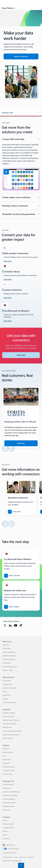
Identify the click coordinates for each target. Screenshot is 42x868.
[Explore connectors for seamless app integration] (21, 56)
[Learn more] (8, 279)
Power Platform (8, 8)
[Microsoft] (21, 2)
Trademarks (31, 857)
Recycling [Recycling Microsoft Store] (5, 699)
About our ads (6, 861)
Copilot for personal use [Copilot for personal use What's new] (9, 659)
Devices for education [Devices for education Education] (9, 716)
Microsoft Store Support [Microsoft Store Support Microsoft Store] (9, 688)
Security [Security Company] (5, 835)
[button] (21, 113)
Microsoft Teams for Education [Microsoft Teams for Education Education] (11, 720)
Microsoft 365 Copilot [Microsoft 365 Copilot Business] (9, 770)
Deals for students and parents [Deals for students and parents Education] (11, 735)
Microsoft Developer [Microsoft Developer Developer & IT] (8, 784)
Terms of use (23, 857)
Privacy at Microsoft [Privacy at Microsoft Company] (8, 824)
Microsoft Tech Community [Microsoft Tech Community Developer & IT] (10, 795)
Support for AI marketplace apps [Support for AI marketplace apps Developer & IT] (11, 792)
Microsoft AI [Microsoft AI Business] (6, 749)
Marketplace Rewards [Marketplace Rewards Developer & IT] (9, 806)
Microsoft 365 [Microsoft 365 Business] (6, 763)
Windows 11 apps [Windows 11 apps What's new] (7, 670)
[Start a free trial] (12, 576)
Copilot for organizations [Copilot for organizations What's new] (9, 656)
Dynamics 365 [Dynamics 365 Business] (6, 760)
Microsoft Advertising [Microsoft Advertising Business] (9, 767)
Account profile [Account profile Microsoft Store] (7, 681)
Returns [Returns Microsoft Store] (5, 692)
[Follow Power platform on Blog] (21, 625)
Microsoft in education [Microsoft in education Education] (9, 713)
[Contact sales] (21, 865)
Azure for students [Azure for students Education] (8, 738)
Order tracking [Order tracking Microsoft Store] (7, 695)
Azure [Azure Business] (4, 756)
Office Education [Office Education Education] (7, 727)
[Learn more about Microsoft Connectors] (21, 355)
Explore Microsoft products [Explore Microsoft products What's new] (10, 667)
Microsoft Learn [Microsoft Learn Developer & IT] (7, 788)
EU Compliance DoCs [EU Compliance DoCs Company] (8, 828)
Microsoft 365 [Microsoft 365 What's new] (6, 663)
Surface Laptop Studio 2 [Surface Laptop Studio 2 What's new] (9, 652)
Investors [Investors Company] (5, 831)
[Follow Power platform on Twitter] (5, 625)
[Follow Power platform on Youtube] (16, 625)
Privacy (16, 857)
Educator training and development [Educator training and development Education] (12, 731)
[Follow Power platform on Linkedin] (10, 625)
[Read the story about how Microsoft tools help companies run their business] (21, 443)
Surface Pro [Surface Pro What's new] (6, 645)
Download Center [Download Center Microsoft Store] (7, 684)
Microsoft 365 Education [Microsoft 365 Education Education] (9, 724)
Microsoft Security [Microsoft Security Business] (8, 752)
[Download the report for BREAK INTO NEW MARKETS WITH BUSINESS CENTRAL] (14, 512)
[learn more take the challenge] (8, 261)
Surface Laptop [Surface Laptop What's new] (7, 648)
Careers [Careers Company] (5, 820)
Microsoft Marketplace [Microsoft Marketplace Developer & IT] (9, 799)
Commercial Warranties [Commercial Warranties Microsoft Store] (9, 702)
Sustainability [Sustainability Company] (6, 838)
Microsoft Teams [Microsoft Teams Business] (7, 774)
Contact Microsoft (8, 857)
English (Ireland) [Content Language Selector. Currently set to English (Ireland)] (10, 845)
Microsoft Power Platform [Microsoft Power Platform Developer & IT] (10, 803)
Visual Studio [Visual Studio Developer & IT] (6, 810)
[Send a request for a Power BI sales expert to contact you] (12, 607)
